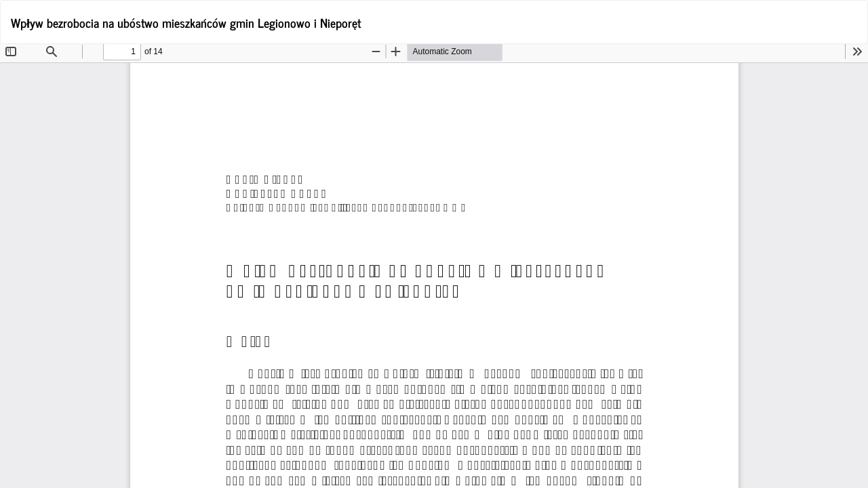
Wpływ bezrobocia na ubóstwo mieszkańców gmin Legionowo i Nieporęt (186, 22)
